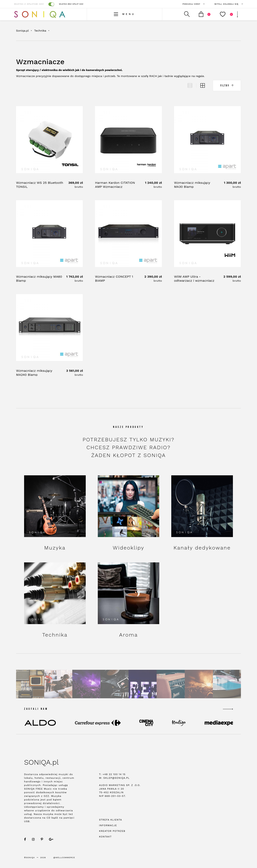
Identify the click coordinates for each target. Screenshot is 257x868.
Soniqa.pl (22, 31)
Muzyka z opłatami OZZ (34, 4)
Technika (40, 31)
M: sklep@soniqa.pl (114, 779)
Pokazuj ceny (189, 4)
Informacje (108, 826)
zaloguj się (224, 4)
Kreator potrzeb (112, 832)
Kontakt (105, 837)
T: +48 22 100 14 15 (112, 775)
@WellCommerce (64, 858)
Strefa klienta (110, 821)
